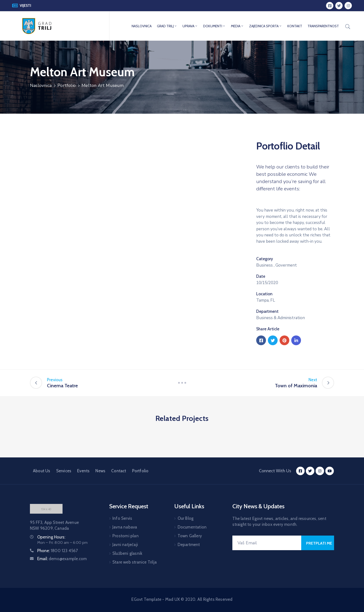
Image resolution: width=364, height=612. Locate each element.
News (100, 471)
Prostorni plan (126, 536)
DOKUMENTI (214, 26)
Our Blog (186, 518)
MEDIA (237, 26)
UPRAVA (190, 26)
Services (64, 471)
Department (267, 311)
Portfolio (67, 85)
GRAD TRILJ (167, 26)
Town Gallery (190, 536)
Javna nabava (125, 527)
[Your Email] (267, 543)
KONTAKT (295, 26)
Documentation (192, 527)
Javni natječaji (125, 545)
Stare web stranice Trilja (135, 562)
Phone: (58, 551)
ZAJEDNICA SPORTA (266, 26)
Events (83, 471)
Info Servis (122, 518)
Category (265, 259)
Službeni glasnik (127, 553)
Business (264, 265)
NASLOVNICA (142, 26)
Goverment (286, 265)
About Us (42, 471)
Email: (62, 559)
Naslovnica (41, 85)
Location (264, 294)
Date (261, 276)
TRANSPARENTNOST (323, 26)
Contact (119, 471)
